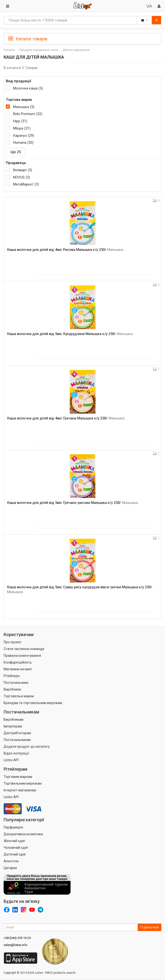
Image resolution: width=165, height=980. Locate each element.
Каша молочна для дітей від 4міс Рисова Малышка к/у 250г (65, 250)
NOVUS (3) (22, 177)
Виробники (12, 689)
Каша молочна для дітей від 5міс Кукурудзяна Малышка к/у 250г (70, 334)
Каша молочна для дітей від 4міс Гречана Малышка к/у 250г (66, 418)
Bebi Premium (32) (28, 114)
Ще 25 (16, 152)
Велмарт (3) (23, 170)
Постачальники (16, 683)
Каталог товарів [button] (28, 39)
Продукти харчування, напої (39, 50)
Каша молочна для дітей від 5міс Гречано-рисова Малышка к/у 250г (72, 503)
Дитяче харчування (76, 50)
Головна (9, 50)
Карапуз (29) (24, 136)
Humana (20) (23, 143)
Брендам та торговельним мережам (33, 703)
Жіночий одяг (14, 841)
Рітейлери (12, 676)
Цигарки (10, 868)
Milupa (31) (22, 128)
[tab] (82, 38)
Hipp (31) (20, 121)
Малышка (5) (24, 107)
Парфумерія (13, 827)
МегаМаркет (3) (26, 184)
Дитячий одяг (15, 854)
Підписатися (150, 927)
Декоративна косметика (23, 834)
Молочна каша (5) (28, 88)
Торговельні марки (19, 696)
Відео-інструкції (16, 753)
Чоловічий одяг (16, 848)
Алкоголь (11, 861)
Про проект (13, 642)
